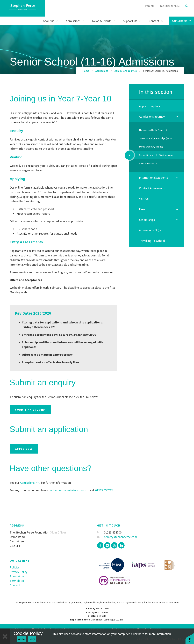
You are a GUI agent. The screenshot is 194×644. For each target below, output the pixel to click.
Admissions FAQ (30, 483)
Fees (142, 209)
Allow (22, 639)
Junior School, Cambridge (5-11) (155, 138)
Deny (32, 639)
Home (86, 71)
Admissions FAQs (150, 230)
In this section (156, 92)
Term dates (17, 581)
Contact (15, 585)
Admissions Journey (126, 71)
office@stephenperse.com (117, 537)
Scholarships (147, 220)
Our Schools (182, 21)
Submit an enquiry (31, 410)
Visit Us (144, 199)
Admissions (102, 71)
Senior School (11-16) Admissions (160, 71)
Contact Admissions (152, 188)
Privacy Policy (19, 572)
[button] (190, 638)
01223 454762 (104, 490)
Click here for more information (151, 634)
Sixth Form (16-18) (148, 164)
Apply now (24, 449)
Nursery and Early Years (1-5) (154, 130)
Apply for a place (150, 106)
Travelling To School (152, 241)
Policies (15, 567)
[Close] (5, 636)
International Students (153, 178)
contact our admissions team (67, 490)
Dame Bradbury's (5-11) (151, 147)
